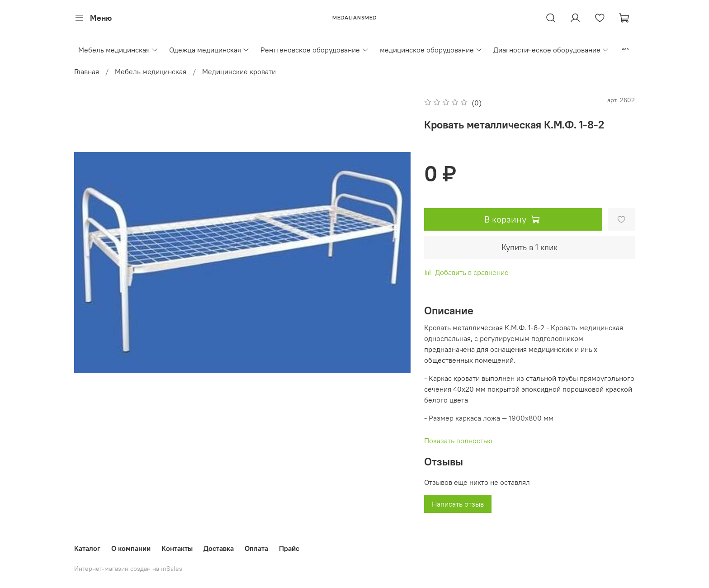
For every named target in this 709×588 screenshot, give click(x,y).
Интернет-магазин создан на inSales (128, 569)
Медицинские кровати (239, 71)
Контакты (177, 548)
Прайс (289, 548)
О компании (131, 548)
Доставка (219, 548)
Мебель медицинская (118, 50)
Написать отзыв (458, 504)
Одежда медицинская (209, 50)
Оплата (256, 548)
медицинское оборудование (431, 50)
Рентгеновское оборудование (314, 50)
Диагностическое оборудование (551, 50)
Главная (87, 71)
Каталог (87, 548)
